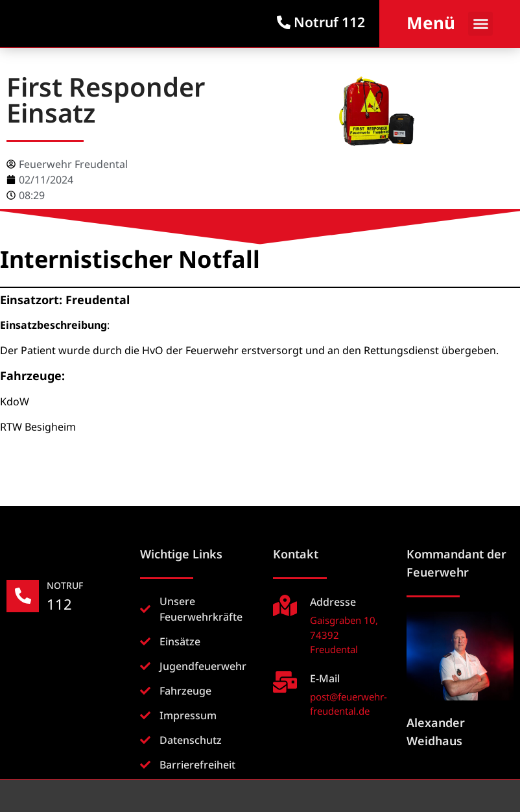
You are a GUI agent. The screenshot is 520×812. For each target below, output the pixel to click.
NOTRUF (65, 585)
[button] (480, 24)
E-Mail (325, 678)
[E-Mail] (285, 682)
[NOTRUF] (23, 596)
